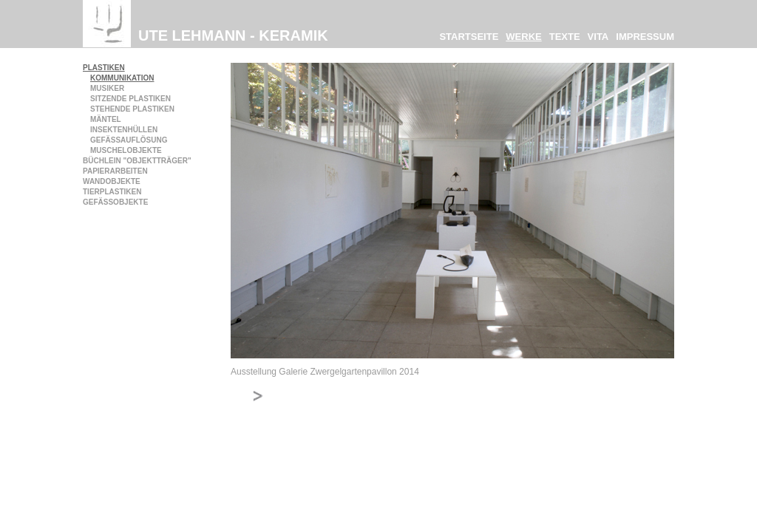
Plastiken (104, 68)
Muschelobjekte (126, 150)
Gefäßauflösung (129, 140)
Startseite (469, 37)
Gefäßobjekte (115, 202)
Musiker (107, 88)
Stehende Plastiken (132, 109)
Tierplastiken (112, 192)
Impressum (645, 37)
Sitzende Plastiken (130, 99)
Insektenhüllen (124, 130)
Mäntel (106, 119)
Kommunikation (122, 78)
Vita (598, 37)
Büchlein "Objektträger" (137, 161)
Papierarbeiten (115, 171)
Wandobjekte (112, 181)
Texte (565, 37)
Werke (523, 37)
